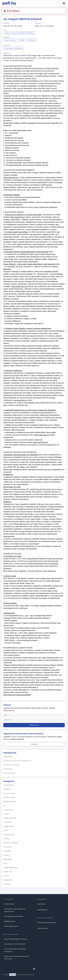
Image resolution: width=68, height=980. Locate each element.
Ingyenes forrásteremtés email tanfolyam (16, 958)
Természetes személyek (14, 916)
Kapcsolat (41, 904)
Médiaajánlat (42, 910)
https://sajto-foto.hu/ (11, 178)
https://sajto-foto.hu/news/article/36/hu (17, 695)
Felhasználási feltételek (47, 923)
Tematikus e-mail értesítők (15, 944)
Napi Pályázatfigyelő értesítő (16, 939)
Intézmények (9, 904)
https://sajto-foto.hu (40, 442)
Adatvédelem (43, 928)
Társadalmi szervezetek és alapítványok (15, 910)
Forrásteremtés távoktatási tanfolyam (15, 950)
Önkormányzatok (11, 926)
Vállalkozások (10, 921)
